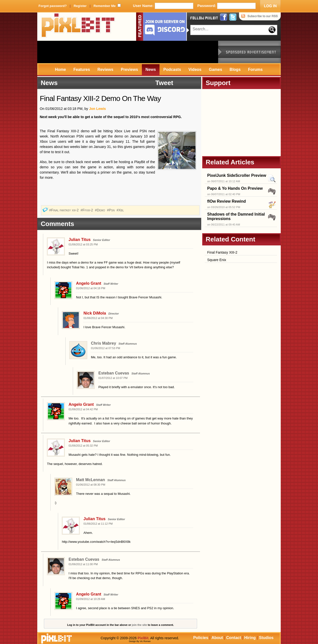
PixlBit (78, 27)
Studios (266, 638)
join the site (139, 625)
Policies (201, 638)
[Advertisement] (128, 52)
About (217, 638)
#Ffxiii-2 (87, 210)
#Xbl (121, 210)
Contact (234, 638)
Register (80, 6)
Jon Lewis (97, 109)
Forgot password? (53, 6)
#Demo (100, 210)
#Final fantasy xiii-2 (64, 210)
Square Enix (217, 260)
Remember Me (105, 6)
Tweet (164, 83)
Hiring (250, 638)
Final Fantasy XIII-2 (222, 252)
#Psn (111, 210)
